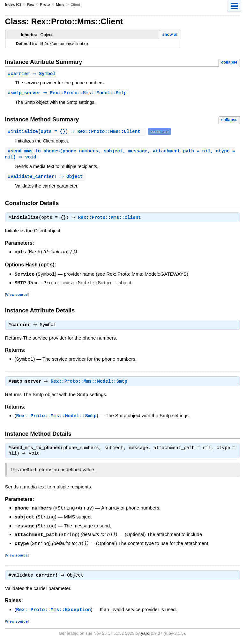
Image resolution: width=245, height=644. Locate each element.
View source (17, 296)
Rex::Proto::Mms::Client (111, 220)
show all (170, 34)
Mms (60, 4)
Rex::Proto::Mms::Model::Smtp (91, 384)
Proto (45, 4)
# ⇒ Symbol (33, 74)
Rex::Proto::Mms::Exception (54, 611)
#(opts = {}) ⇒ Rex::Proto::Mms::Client (76, 132)
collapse (229, 62)
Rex (31, 4)
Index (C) (13, 4)
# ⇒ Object (46, 178)
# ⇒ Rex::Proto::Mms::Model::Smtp (68, 93)
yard (145, 635)
